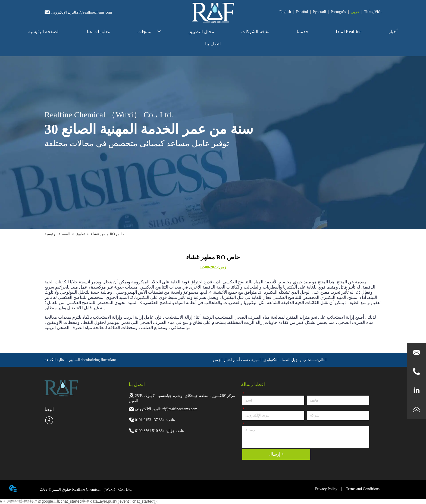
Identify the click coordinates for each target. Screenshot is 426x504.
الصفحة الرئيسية (44, 32)
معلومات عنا (99, 32)
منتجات (149, 32)
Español (302, 12)
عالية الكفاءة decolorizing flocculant (80, 360)
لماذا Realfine (349, 32)
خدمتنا (303, 32)
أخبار (393, 32)
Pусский (319, 12)
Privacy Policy (326, 489)
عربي (355, 12)
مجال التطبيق (201, 32)
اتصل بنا (213, 44)
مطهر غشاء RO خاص (107, 234)
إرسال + (276, 454)
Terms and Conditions (363, 489)
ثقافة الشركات (255, 32)
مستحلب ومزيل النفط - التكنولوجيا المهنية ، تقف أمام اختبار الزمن (265, 360)
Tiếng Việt (373, 12)
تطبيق (81, 234)
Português (338, 12)
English (285, 12)
